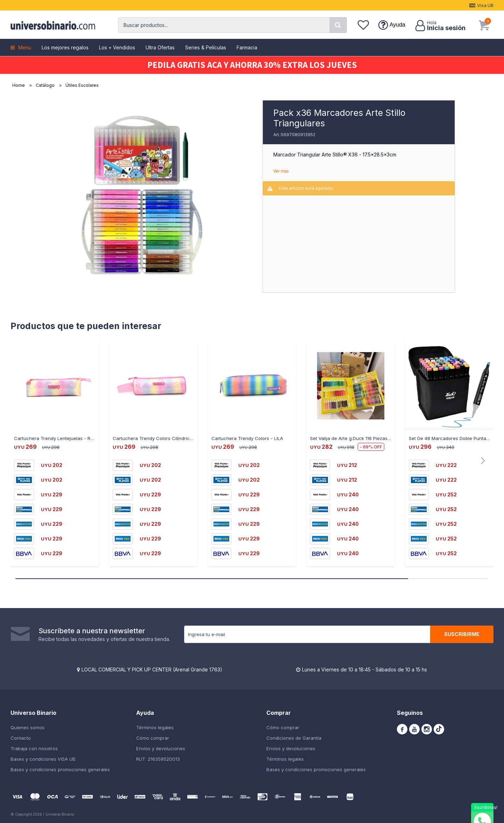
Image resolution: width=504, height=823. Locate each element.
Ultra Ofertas (160, 47)
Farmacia (247, 47)
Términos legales (155, 727)
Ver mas (281, 171)
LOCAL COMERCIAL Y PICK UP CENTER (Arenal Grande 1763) (152, 669)
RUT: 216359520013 (158, 759)
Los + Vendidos (117, 47)
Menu (25, 47)
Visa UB (485, 5)
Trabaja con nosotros (34, 748)
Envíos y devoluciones (161, 748)
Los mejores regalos (65, 47)
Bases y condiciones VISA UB (43, 759)
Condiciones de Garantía (294, 738)
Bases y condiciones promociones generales (60, 769)
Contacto (21, 738)
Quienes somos (27, 727)
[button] (338, 25)
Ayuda (397, 25)
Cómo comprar (153, 738)
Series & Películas (206, 47)
